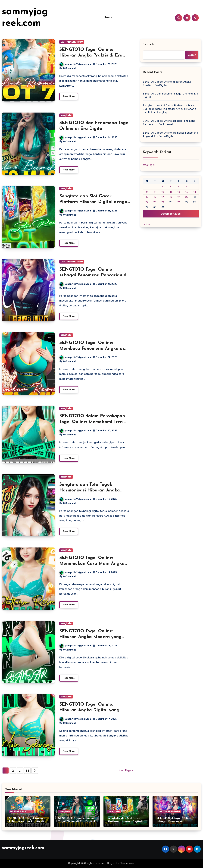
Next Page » (126, 770)
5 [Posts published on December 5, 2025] (179, 187)
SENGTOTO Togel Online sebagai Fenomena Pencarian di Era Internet (94, 275)
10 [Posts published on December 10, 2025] (163, 192)
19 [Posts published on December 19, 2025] (179, 197)
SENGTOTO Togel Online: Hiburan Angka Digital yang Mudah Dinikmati (89, 710)
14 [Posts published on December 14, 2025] (195, 192)
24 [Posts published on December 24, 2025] (163, 202)
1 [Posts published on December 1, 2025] (147, 187)
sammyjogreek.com (23, 848)
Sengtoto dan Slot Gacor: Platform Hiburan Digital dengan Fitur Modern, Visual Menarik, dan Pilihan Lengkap (170, 109)
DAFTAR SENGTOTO (72, 42)
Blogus (111, 863)
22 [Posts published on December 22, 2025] (147, 202)
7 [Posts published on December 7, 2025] (195, 187)
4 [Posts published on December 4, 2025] (171, 187)
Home (108, 18)
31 (27, 771)
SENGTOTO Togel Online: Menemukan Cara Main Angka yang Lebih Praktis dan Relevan (93, 564)
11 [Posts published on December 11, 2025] (171, 192)
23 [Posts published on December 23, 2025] (155, 202)
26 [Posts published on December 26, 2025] (179, 202)
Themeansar (127, 863)
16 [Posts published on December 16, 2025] (155, 197)
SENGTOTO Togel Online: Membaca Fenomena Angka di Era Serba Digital (92, 349)
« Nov (147, 224)
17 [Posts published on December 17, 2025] (163, 197)
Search (148, 44)
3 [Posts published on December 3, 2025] (163, 187)
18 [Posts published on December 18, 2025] (171, 197)
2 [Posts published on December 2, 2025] (155, 187)
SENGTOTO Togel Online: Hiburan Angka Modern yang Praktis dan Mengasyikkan (91, 637)
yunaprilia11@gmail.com (75, 64)
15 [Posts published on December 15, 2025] (147, 197)
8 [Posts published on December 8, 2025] (147, 192)
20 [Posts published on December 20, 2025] (187, 197)
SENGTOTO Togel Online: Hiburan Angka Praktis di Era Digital (91, 55)
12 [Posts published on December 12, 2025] (179, 192)
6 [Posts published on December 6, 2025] (187, 187)
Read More (69, 96)
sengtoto (66, 115)
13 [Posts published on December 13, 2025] (187, 192)
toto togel (149, 165)
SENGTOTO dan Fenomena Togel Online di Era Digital (170, 95)
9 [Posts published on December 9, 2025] (155, 192)
